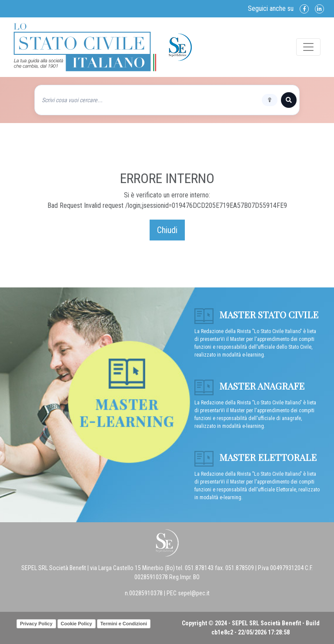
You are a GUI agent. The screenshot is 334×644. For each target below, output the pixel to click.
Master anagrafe (249, 386)
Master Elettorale (256, 457)
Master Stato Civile (256, 314)
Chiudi (167, 230)
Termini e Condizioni (124, 624)
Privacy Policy (36, 624)
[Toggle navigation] (308, 47)
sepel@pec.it (194, 593)
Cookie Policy (77, 624)
